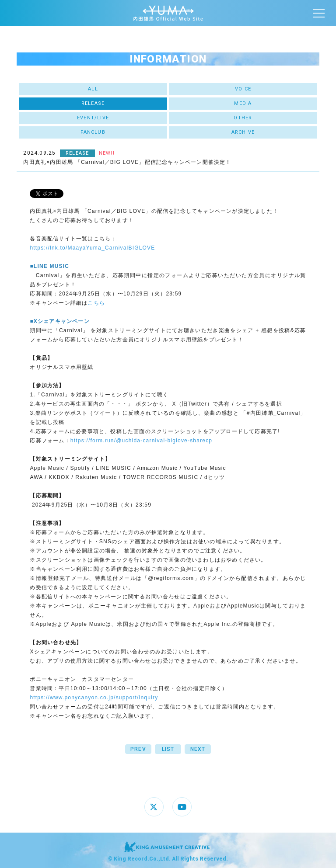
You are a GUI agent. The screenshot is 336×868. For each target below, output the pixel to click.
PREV (138, 749)
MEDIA (243, 103)
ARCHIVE (243, 132)
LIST (168, 749)
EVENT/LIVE (93, 118)
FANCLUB (93, 132)
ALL (93, 89)
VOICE (243, 89)
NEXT (198, 749)
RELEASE (93, 103)
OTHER (243, 118)
